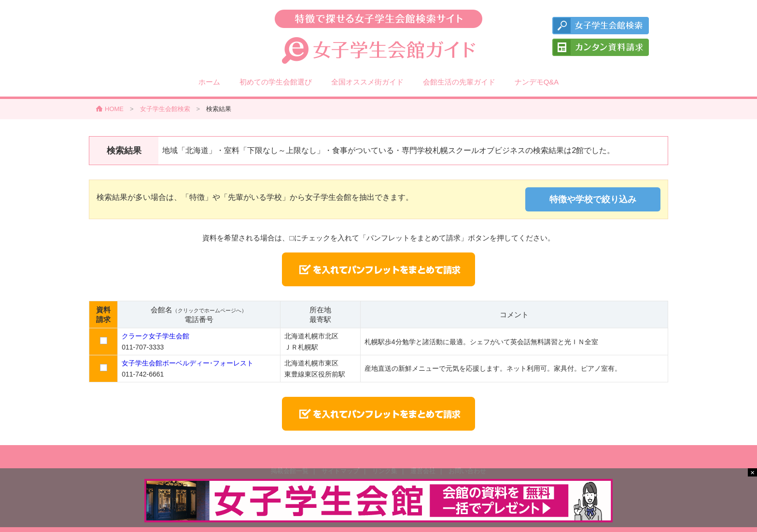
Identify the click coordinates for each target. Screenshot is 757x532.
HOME (114, 109)
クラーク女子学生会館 (155, 336)
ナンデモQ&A (537, 82)
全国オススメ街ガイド (367, 82)
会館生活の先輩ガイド (459, 82)
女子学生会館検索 (165, 109)
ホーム (209, 82)
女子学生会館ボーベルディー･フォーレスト (188, 363)
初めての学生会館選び (276, 82)
